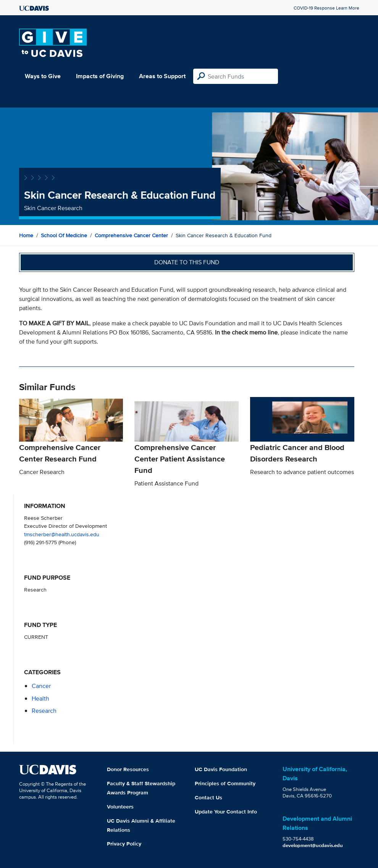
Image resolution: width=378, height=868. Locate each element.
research (44, 711)
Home (26, 235)
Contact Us (208, 797)
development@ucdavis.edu (313, 845)
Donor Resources (128, 769)
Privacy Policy (124, 844)
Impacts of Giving (100, 76)
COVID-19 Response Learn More (326, 8)
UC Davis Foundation (221, 769)
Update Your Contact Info (226, 812)
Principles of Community (225, 783)
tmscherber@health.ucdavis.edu (62, 534)
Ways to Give (43, 76)
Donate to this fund (187, 262)
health (40, 698)
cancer (41, 686)
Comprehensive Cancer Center (131, 235)
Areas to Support (162, 76)
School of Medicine (64, 235)
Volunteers (120, 807)
